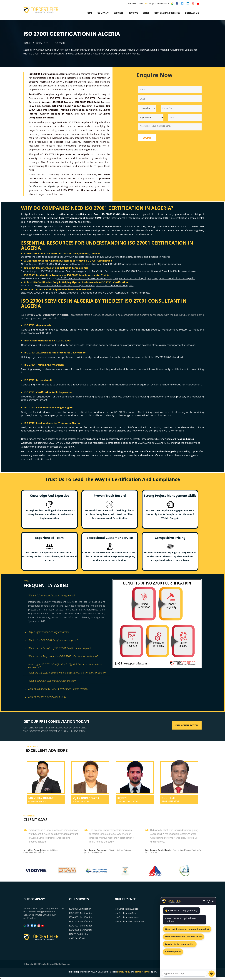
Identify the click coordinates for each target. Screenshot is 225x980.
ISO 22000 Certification (81, 921)
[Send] (212, 974)
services (119, 13)
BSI (46, 443)
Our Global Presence (167, 13)
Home (89, 13)
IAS (140, 443)
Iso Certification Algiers (126, 909)
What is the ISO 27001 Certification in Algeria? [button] (51, 640)
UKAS (155, 443)
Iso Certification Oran (126, 913)
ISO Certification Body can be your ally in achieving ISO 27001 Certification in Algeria (85, 285)
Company (103, 13)
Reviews (133, 13)
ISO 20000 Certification (81, 930)
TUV (57, 443)
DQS (62, 443)
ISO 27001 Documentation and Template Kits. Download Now (161, 271)
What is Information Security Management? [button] (49, 596)
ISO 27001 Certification (81, 926)
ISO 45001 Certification (81, 917)
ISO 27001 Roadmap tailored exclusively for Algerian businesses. (145, 264)
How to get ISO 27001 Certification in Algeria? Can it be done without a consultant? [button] (64, 665)
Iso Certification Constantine (129, 921)
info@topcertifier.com (157, 4)
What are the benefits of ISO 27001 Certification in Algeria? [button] (58, 648)
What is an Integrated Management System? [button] (50, 681)
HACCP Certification (79, 934)
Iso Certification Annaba (127, 917)
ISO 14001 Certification (81, 913)
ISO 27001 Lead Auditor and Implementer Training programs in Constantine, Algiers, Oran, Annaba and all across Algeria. (126, 278)
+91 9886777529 (136, 4)
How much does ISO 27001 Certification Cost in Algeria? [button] (56, 689)
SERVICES (42, 43)
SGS (51, 443)
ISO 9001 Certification (80, 909)
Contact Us (192, 13)
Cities (146, 13)
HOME (27, 43)
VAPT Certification (78, 938)
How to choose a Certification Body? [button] (46, 697)
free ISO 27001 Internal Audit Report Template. (124, 293)
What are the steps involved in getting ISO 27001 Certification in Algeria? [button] (65, 673)
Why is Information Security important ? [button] (48, 632)
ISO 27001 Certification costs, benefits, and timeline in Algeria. (135, 257)
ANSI (167, 443)
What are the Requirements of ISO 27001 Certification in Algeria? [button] (61, 657)
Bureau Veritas (79, 443)
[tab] (67, 596)
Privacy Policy (124, 972)
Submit (147, 138)
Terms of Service (143, 972)
